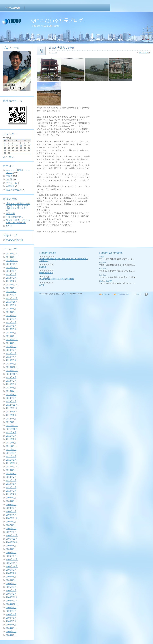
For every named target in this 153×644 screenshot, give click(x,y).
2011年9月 (11, 432)
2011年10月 (12, 429)
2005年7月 (11, 573)
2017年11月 (12, 285)
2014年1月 (11, 364)
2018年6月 (11, 271)
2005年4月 (11, 584)
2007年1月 (11, 532)
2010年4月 (11, 487)
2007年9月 (11, 522)
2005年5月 (11, 580)
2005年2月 (11, 590)
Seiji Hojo (103, 263)
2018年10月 (12, 268)
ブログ (9, 176)
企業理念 (10, 186)
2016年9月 (11, 305)
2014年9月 (11, 343)
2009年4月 (11, 515)
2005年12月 (12, 559)
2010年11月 (12, 467)
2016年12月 (12, 298)
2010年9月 (11, 470)
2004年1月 (11, 635)
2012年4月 (11, 419)
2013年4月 (11, 391)
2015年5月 (11, 329)
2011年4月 (11, 450)
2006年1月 (11, 556)
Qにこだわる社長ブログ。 (59, 20)
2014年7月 (11, 347)
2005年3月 (11, 587)
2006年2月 (11, 553)
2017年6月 (11, 288)
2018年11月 (12, 264)
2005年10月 (12, 566)
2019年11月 (12, 254)
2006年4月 (11, 546)
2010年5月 (11, 484)
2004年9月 (11, 608)
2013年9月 (11, 377)
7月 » (11, 157)
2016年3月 (11, 319)
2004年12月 (12, 597)
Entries (107, 294)
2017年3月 (11, 292)
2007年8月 (11, 525)
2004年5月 (11, 621)
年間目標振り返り (15, 217)
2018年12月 (12, 261)
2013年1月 (11, 401)
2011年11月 (12, 426)
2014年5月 (11, 353)
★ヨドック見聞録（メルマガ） (18, 171)
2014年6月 (11, 350)
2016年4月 (11, 316)
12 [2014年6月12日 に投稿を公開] (21, 146)
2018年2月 (11, 281)
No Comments (145, 53)
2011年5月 (11, 446)
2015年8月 (11, 322)
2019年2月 (11, 257)
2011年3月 (11, 453)
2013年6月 (11, 384)
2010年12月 (12, 463)
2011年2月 (11, 456)
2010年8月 (11, 474)
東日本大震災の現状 (61, 48)
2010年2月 (11, 494)
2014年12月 (12, 340)
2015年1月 (11, 336)
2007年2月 (11, 529)
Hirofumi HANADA (106, 281)
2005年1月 (11, 594)
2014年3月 (11, 360)
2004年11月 (12, 601)
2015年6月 (11, 326)
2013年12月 (12, 367)
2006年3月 (11, 549)
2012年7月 (11, 415)
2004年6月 (11, 618)
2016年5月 (11, 312)
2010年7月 (11, 477)
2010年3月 (11, 491)
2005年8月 (11, 570)
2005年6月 (11, 577)
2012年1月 (11, 422)
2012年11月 (12, 408)
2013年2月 (11, 398)
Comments (123, 294)
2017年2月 (11, 295)
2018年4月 (11, 274)
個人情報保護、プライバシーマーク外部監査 (18, 221)
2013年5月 (11, 388)
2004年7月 (11, 614)
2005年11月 (12, 563)
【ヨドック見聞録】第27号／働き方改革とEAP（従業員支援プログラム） (18, 207)
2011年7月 (11, 439)
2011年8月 (11, 436)
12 (41, 51)
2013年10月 (12, 374)
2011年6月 (11, 443)
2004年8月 (11, 611)
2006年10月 (12, 542)
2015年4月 (11, 333)
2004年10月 (12, 604)
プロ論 (9, 179)
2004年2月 (11, 632)
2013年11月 (12, 371)
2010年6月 (11, 480)
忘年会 (9, 226)
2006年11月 (12, 539)
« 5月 (5, 157)
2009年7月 (11, 505)
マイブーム (11, 183)
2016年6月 (11, 309)
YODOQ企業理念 (13, 8)
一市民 (102, 257)
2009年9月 (11, 498)
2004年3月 (11, 628)
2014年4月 (11, 357)
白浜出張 (10, 213)
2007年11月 (12, 518)
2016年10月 (12, 302)
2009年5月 (11, 511)
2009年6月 (11, 508)
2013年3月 (11, 395)
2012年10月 (12, 412)
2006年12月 (12, 535)
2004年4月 (11, 625)
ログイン (138, 294)
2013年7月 (11, 381)
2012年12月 (12, 405)
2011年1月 (11, 460)
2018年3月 (11, 278)
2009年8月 (11, 501)
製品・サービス (14, 190)
